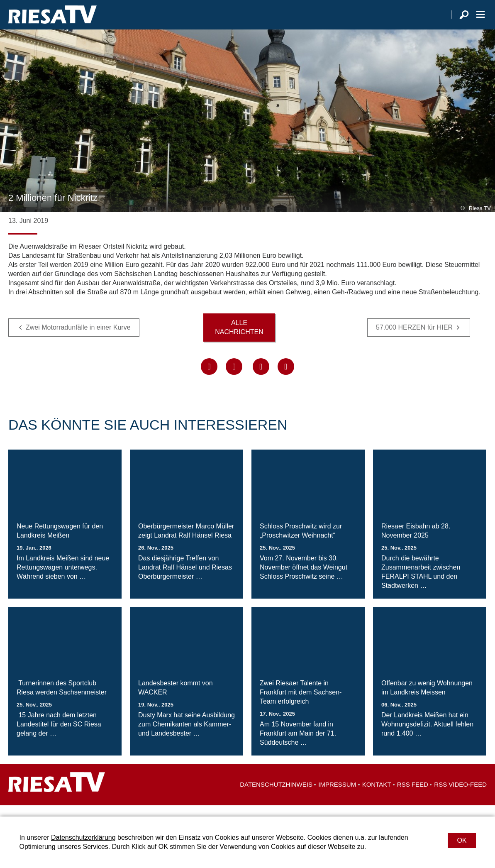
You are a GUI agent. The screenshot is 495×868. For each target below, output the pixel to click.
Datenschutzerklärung (83, 837)
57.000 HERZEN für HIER (414, 338)
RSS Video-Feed (460, 796)
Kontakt (377, 796)
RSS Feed (413, 796)
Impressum (337, 796)
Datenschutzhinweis (276, 796)
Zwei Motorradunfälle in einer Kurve (78, 338)
